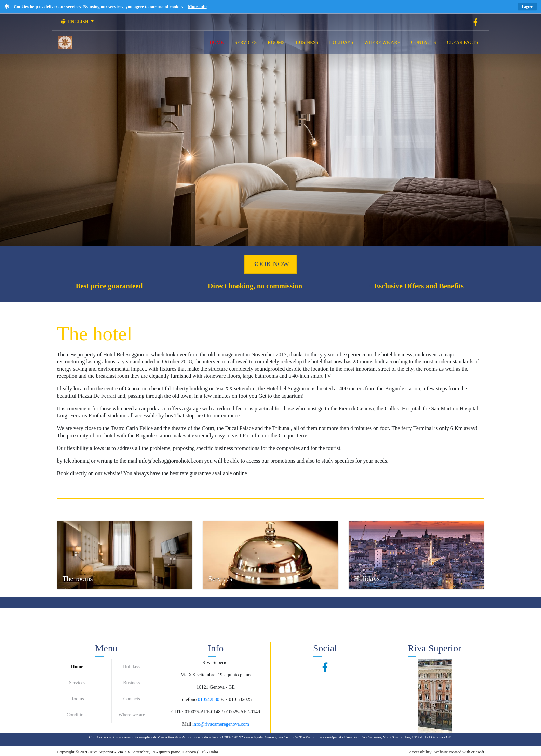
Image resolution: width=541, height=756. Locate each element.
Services (77, 683)
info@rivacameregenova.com (221, 724)
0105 (203, 699)
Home (77, 667)
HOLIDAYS (341, 43)
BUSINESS (307, 43)
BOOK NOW (270, 264)
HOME (217, 43)
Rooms (77, 699)
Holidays (132, 667)
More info (197, 6)
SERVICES (246, 43)
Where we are (132, 715)
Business (132, 683)
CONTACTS (424, 43)
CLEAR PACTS (463, 43)
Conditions (77, 715)
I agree (527, 6)
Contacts (132, 699)
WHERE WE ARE (382, 43)
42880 (213, 699)
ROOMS (276, 43)
